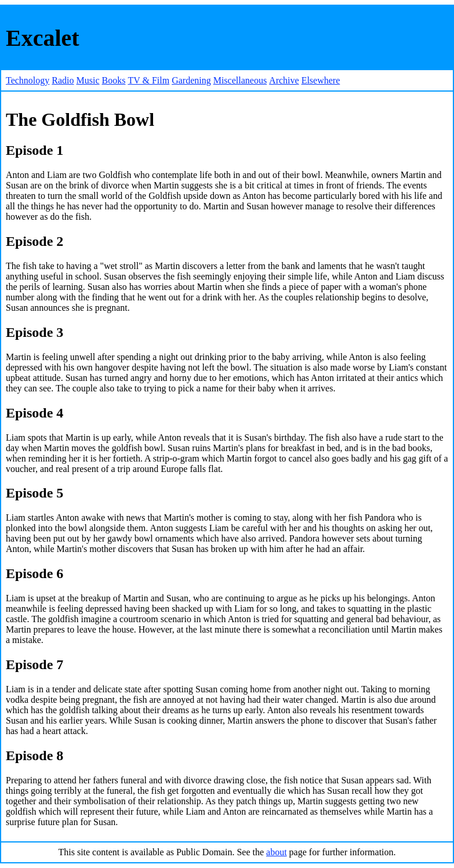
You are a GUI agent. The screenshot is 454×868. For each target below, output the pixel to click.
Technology (28, 80)
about (277, 852)
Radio (63, 80)
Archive (284, 80)
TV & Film (148, 80)
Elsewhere (321, 80)
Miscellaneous (240, 80)
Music (88, 80)
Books (114, 80)
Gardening (191, 80)
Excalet (43, 38)
